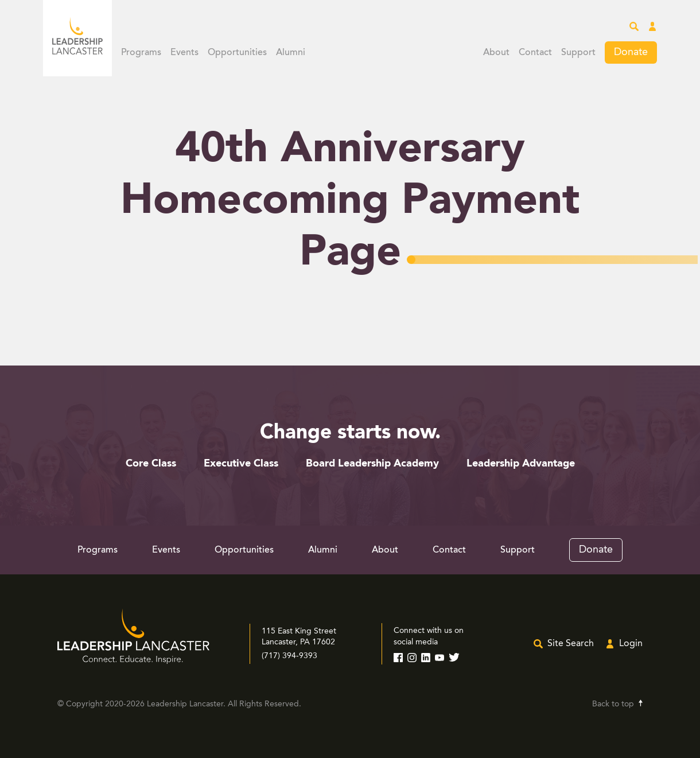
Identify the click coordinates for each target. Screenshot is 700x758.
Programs (141, 53)
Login (631, 644)
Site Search (571, 644)
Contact (535, 53)
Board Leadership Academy (372, 464)
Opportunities (237, 53)
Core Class (151, 464)
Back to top (613, 704)
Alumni (291, 53)
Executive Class (241, 464)
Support (578, 53)
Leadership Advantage (521, 464)
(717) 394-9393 (289, 656)
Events (184, 53)
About (496, 53)
